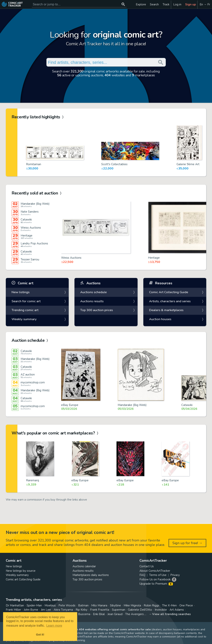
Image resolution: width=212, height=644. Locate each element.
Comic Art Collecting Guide (169, 292)
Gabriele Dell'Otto (140, 610)
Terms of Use (158, 575)
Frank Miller (13, 610)
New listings (21, 292)
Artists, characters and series (170, 301)
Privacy (175, 575)
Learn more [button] (54, 626)
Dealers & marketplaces (166, 310)
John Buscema (81, 614)
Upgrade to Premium (156, 584)
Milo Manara (99, 605)
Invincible (161, 610)
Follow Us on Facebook (155, 579)
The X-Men (169, 605)
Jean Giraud (115, 614)
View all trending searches (171, 614)
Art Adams (177, 610)
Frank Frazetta (100, 610)
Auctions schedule (93, 292)
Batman (83, 605)
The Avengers (134, 614)
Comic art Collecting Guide (23, 579)
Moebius (50, 605)
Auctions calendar (84, 566)
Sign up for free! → (187, 543)
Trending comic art (25, 310)
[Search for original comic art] (79, 4)
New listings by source (21, 571)
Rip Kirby (82, 610)
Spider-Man (34, 605)
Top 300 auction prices (97, 310)
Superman (119, 610)
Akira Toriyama (63, 610)
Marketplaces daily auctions (91, 575)
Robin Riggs (152, 605)
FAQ (142, 575)
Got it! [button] (40, 635)
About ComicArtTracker (155, 571)
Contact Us (147, 566)
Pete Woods (67, 605)
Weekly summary (24, 319)
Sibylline (115, 605)
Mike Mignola (132, 605)
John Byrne (31, 610)
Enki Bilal (99, 614)
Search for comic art (26, 301)
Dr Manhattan (15, 605)
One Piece (186, 605)
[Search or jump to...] (123, 4)
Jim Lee (46, 610)
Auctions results (92, 301)
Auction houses (160, 319)
